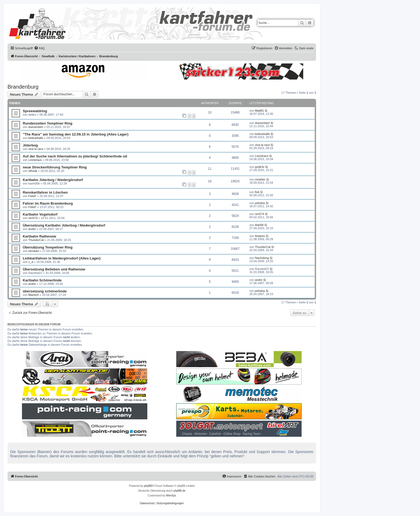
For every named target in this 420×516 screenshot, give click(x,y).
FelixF (32, 196)
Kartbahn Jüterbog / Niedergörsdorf (53, 180)
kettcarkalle (36, 138)
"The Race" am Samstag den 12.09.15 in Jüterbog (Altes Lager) (76, 134)
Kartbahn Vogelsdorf (40, 214)
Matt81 (260, 111)
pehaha (260, 203)
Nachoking (262, 258)
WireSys (171, 496)
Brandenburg (23, 87)
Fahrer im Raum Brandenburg (48, 203)
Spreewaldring (35, 111)
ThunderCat (36, 240)
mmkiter (260, 179)
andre (32, 229)
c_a (31, 262)
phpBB (148, 486)
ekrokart (34, 251)
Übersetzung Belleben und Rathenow (54, 269)
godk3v (260, 167)
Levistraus (35, 160)
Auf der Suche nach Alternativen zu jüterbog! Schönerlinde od (75, 156)
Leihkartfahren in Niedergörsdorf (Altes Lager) (62, 258)
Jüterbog (30, 145)
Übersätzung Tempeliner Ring (48, 247)
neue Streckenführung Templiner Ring (55, 167)
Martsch (34, 295)
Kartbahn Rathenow (40, 236)
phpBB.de (179, 491)
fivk (257, 192)
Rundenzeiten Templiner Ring (48, 123)
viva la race (36, 149)
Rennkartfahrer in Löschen (45, 192)
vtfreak (33, 171)
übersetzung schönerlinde (45, 291)
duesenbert (36, 127)
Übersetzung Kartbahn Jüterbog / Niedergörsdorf (64, 225)
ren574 (33, 218)
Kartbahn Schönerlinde (42, 280)
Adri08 (259, 225)
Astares (260, 236)
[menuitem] (39, 48)
